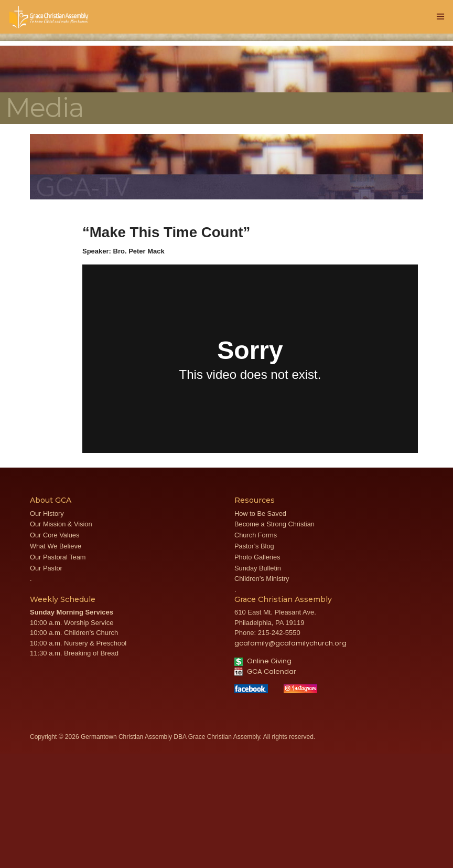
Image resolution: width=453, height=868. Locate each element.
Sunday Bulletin (258, 568)
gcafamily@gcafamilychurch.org (290, 643)
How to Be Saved (260, 514)
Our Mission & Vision (61, 524)
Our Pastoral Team (58, 557)
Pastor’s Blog (254, 546)
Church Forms (256, 535)
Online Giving (263, 661)
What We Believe (56, 546)
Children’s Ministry (262, 579)
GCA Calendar (265, 671)
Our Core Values (55, 535)
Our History (47, 514)
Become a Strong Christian (274, 524)
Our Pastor (46, 568)
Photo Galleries (257, 557)
